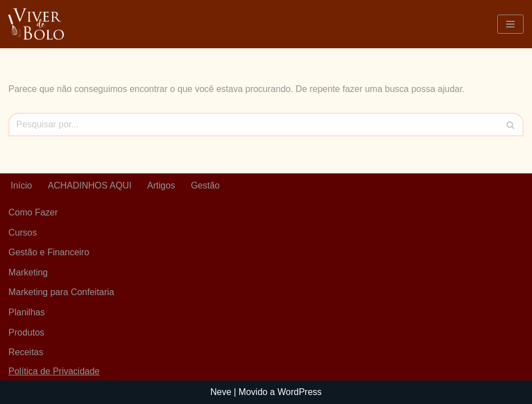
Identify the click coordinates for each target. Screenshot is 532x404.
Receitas (26, 352)
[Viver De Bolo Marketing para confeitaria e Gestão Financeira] (36, 24)
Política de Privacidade (54, 371)
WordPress (300, 392)
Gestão (205, 185)
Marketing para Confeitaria (61, 292)
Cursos (23, 233)
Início (21, 185)
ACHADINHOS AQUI (89, 185)
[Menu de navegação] (510, 24)
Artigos (161, 185)
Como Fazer (33, 212)
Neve (221, 392)
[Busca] (253, 125)
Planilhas (27, 312)
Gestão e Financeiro (49, 252)
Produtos (26, 332)
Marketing (28, 272)
